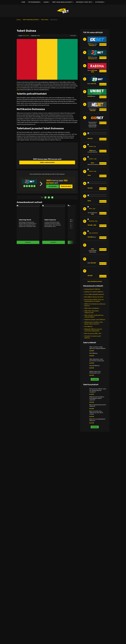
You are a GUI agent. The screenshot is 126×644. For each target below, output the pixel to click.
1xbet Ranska (22, 523)
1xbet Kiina (69, 514)
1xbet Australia (70, 504)
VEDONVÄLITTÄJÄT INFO (84, 2)
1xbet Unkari (22, 539)
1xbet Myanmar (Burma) (73, 549)
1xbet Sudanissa (95, 569)
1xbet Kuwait (70, 541)
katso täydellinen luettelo (95, 328)
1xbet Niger (93, 553)
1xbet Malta (21, 542)
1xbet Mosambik (95, 549)
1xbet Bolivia (46, 505)
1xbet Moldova (22, 544)
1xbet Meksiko (46, 534)
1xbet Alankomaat (23, 548)
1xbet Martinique (47, 532)
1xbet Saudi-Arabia (71, 563)
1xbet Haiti (45, 521)
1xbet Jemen (70, 532)
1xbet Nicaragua (47, 535)
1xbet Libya (93, 539)
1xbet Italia (21, 528)
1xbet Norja (21, 549)
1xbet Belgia (22, 505)
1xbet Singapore (71, 567)
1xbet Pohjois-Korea (72, 565)
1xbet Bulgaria (22, 511)
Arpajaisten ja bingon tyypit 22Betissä (95, 366)
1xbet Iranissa (70, 527)
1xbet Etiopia (94, 516)
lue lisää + (28, 248)
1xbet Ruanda (94, 562)
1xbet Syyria (70, 570)
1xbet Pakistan (70, 556)
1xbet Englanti (22, 502)
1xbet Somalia (94, 565)
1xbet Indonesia (71, 523)
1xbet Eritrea (94, 514)
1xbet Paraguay (47, 539)
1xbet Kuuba (46, 530)
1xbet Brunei (70, 512)
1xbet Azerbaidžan (71, 505)
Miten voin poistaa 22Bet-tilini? (93, 380)
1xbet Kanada (46, 527)
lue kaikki (95, 426)
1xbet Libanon (94, 535)
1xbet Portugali (22, 551)
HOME (23, 2)
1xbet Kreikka (22, 555)
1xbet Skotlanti (22, 558)
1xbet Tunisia (94, 576)
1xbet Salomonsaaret (72, 562)
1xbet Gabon (94, 518)
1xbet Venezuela (47, 553)
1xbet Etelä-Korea (71, 534)
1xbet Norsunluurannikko (97, 556)
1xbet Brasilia (46, 507)
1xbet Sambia (94, 579)
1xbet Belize (46, 504)
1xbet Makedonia (23, 541)
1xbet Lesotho (94, 534)
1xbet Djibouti (94, 511)
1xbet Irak (69, 525)
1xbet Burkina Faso (95, 505)
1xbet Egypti (94, 512)
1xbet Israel (69, 528)
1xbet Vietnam (70, 577)
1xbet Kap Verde (95, 528)
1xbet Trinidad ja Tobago (49, 548)
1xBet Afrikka (45, 20)
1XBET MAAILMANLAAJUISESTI (62, 2)
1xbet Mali (93, 544)
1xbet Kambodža (71, 535)
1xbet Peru (45, 541)
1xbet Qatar (70, 537)
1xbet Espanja (22, 563)
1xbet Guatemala (47, 516)
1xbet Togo (93, 574)
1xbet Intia (69, 521)
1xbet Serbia (22, 567)
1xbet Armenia (70, 502)
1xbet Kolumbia (46, 528)
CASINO (46, 2)
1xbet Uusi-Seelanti (72, 553)
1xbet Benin (93, 502)
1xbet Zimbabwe (95, 581)
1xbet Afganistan (71, 500)
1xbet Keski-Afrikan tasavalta (98, 567)
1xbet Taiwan (70, 572)
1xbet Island (22, 527)
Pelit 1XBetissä (88, 373)
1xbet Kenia (93, 530)
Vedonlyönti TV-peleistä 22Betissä (94, 339)
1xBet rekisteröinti (47, 168)
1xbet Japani (70, 530)
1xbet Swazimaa (95, 570)
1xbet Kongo (94, 532)
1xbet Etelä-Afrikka (96, 525)
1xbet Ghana (94, 521)
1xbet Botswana (95, 504)
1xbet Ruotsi (22, 569)
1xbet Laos (69, 542)
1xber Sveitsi (22, 565)
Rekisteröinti (66, 192)
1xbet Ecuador (46, 512)
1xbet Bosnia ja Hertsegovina (26, 509)
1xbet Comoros (70, 539)
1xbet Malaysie (70, 546)
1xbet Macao (70, 544)
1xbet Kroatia (22, 516)
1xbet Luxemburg (23, 537)
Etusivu (19, 20)
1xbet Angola (22, 504)
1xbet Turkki (22, 570)
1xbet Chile (45, 509)
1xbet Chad (93, 509)
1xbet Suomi (22, 521)
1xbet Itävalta (22, 553)
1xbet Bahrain (70, 507)
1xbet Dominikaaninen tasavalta (51, 511)
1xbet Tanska (22, 518)
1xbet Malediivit (94, 542)
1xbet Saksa (22, 546)
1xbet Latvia (22, 535)
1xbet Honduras (46, 523)
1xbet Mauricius (94, 548)
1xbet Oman (70, 555)
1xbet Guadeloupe (47, 514)
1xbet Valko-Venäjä (23, 507)
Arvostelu (53, 192)
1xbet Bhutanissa (71, 511)
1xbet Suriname (47, 546)
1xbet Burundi (94, 507)
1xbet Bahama (46, 502)
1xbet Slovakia (22, 560)
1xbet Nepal (69, 551)
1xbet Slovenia (22, 562)
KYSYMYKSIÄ (99, 2)
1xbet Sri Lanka (70, 569)
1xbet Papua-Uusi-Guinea (73, 560)
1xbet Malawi (94, 541)
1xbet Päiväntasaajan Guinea (98, 560)
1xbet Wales (22, 574)
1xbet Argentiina (47, 500)
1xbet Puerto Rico (47, 542)
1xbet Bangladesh (71, 509)
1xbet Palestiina (71, 558)
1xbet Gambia (94, 519)
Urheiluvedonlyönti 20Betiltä (92, 336)
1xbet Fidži (69, 516)
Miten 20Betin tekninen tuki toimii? (94, 344)
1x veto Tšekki (22, 514)
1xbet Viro (21, 519)
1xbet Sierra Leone (95, 563)
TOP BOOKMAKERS (34, 2)
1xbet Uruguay (46, 549)
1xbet (18, 95)
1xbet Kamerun (94, 527)
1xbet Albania (22, 500)
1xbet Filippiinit (70, 518)
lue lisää (92, 397)
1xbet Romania (22, 556)
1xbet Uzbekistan (71, 576)
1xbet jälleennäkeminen (97, 558)
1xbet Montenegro (23, 512)
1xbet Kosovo (22, 530)
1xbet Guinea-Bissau (48, 518)
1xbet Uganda (94, 577)
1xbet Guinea (94, 523)
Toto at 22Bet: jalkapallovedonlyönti (94, 341)
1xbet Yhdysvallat (47, 551)
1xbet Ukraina (22, 572)
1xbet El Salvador (47, 544)
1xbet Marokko (94, 546)
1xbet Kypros (22, 532)
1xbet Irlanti (22, 525)
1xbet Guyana (46, 519)
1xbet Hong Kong (71, 519)
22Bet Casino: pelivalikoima (92, 355)
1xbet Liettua (22, 534)
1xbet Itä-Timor (71, 579)
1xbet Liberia (94, 537)
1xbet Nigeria (94, 555)
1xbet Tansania (94, 572)
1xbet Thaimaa (70, 574)
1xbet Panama (46, 537)
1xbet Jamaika (46, 525)
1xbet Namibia (94, 551)
